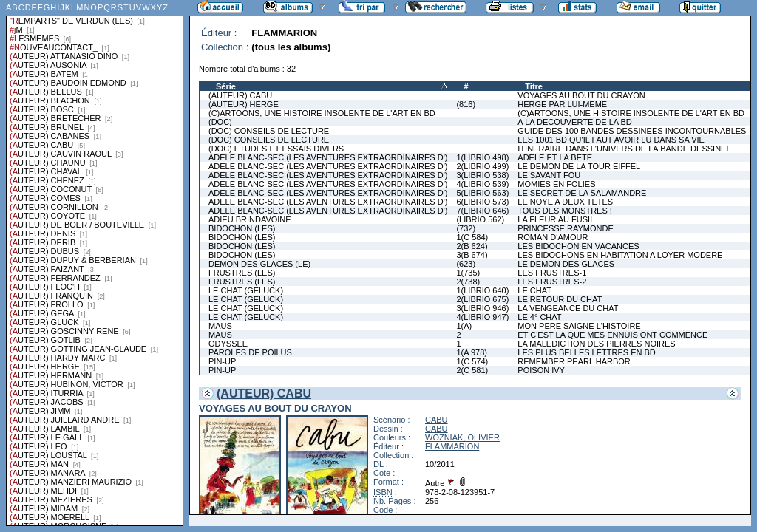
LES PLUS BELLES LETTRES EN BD (586, 352)
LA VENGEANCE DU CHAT (568, 308)
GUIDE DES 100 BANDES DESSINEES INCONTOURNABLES (632, 131)
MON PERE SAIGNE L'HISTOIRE (579, 326)
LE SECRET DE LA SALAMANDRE (582, 193)
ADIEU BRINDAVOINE (250, 219)
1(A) (464, 326)
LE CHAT (534, 290)
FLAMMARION (452, 446)
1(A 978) (472, 352)
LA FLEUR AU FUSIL (556, 219)
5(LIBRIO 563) (482, 193)
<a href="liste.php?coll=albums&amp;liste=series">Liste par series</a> (95, 263)
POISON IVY (541, 370)
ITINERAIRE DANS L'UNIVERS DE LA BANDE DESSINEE (624, 149)
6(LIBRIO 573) (482, 202)
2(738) (468, 282)
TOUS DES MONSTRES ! (565, 211)
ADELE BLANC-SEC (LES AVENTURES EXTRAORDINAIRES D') (328, 157)
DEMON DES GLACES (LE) (259, 264)
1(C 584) (472, 237)
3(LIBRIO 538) (482, 175)
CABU (437, 420)
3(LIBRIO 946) (482, 308)
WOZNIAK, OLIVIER (462, 437)
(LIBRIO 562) (480, 219)
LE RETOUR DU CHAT (560, 299)
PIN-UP (222, 361)
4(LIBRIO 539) (482, 184)
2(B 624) (472, 246)
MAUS (220, 326)
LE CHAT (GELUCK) (246, 290)
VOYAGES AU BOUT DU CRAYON (581, 95)
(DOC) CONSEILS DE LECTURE (269, 131)
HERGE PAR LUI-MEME (562, 104)
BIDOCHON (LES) (242, 228)
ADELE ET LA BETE (555, 157)
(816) (466, 104)
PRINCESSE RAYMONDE (565, 228)
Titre (534, 86)
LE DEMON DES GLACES (566, 264)
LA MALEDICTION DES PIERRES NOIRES (596, 344)
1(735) (468, 273)
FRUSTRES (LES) (242, 273)
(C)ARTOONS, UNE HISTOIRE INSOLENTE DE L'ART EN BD (322, 113)
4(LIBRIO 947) (482, 317)
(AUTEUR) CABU (240, 95)
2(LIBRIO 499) (482, 166)
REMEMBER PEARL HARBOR (574, 361)
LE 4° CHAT (539, 317)
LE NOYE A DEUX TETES (565, 202)
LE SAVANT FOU (549, 175)
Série (226, 86)
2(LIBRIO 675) (482, 299)
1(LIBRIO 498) (482, 157)
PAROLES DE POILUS (250, 352)
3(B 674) (472, 255)
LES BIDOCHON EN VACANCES (578, 246)
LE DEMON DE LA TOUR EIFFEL (579, 166)
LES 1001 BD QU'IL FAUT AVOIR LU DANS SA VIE (611, 140)
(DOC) (220, 122)
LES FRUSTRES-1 (552, 273)
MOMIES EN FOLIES (556, 184)
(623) (466, 264)
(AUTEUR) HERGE (244, 104)
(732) (466, 228)
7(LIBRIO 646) (482, 211)
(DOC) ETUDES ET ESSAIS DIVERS (276, 149)
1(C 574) (472, 361)
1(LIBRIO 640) (482, 290)
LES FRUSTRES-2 (552, 282)
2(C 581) (472, 370)
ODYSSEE (228, 344)
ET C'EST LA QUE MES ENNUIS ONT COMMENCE (612, 335)
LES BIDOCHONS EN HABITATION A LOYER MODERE (620, 255)
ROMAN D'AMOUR (553, 237)
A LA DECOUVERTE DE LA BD (574, 122)
